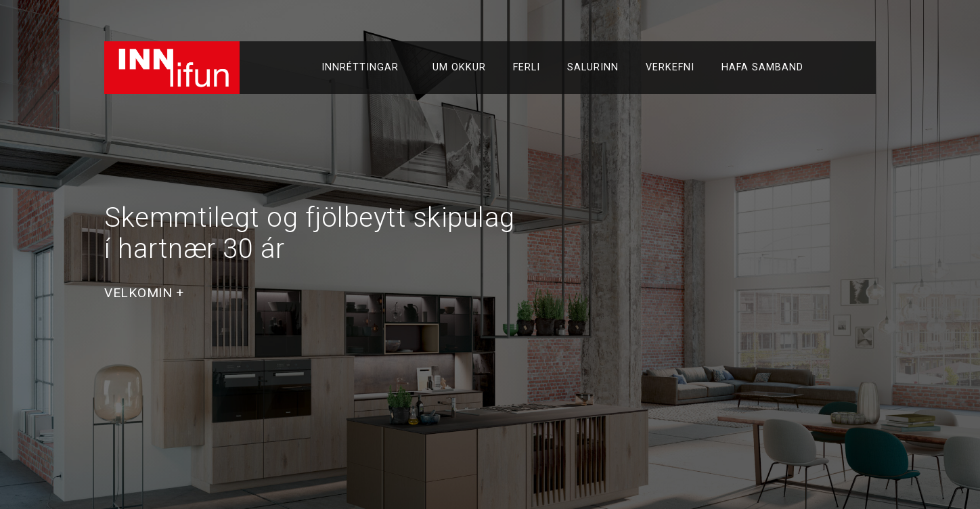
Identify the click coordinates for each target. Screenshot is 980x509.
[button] (144, 293)
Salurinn (593, 67)
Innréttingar (363, 68)
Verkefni (670, 67)
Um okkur (459, 67)
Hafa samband (762, 67)
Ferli (527, 67)
